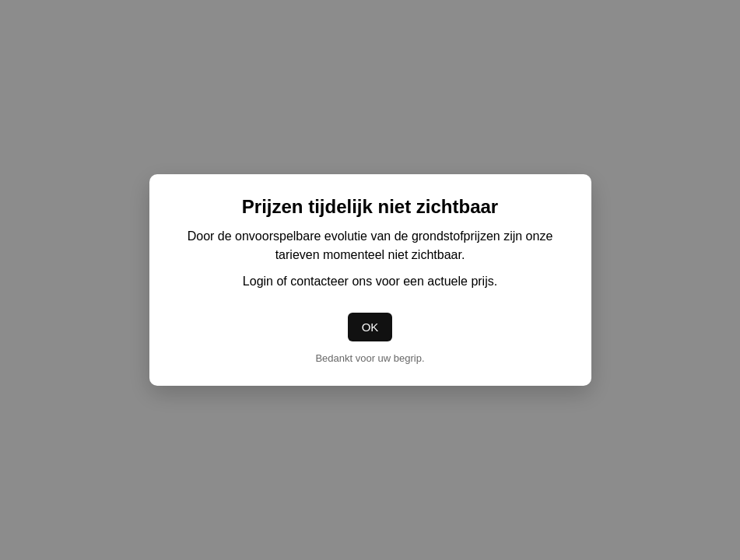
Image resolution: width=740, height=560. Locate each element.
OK (370, 327)
